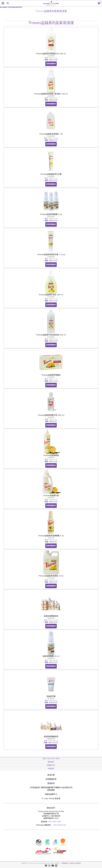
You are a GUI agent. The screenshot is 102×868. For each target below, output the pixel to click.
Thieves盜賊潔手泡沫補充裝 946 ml (51, 335)
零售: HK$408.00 (51, 500)
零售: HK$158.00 (51, 259)
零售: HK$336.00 (51, 219)
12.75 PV (51, 56)
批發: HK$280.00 (51, 703)
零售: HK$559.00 (51, 339)
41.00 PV (51, 337)
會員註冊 (51, 775)
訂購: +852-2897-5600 (51, 759)
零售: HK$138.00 (51, 660)
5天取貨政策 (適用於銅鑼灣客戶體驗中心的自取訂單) (51, 788)
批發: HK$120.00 (51, 261)
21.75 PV (51, 578)
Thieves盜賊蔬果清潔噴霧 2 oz (51, 536)
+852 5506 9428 (60, 825)
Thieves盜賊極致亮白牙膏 (51, 174)
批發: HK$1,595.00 (51, 743)
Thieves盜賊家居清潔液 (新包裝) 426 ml (51, 94)
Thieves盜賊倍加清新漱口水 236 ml (51, 54)
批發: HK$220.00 (51, 582)
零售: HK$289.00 (51, 580)
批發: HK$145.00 (51, 301)
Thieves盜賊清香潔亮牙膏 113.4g (51, 255)
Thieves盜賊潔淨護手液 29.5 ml (51, 415)
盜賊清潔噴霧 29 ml (51, 656)
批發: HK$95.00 (51, 542)
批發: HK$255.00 (51, 221)
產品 (1, 7)
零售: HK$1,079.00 (51, 620)
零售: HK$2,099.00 (51, 741)
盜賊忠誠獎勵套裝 (51, 616)
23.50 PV (51, 96)
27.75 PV (51, 699)
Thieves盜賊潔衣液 (51, 496)
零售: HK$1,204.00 (51, 138)
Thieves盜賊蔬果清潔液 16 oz (51, 576)
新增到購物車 (51, 64)
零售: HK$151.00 (51, 379)
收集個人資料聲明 (75, 863)
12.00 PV (51, 257)
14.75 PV (51, 297)
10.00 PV (51, 659)
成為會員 (51, 769)
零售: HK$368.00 (51, 701)
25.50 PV (51, 217)
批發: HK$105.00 (51, 662)
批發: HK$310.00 (51, 502)
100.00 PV (51, 739)
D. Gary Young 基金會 (51, 798)
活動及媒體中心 (51, 794)
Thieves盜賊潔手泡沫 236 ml (51, 295)
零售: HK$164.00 (51, 178)
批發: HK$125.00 (51, 180)
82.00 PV (51, 618)
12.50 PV (51, 176)
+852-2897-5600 (55, 822)
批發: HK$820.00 (51, 622)
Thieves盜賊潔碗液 (51, 455)
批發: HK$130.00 (51, 60)
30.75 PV (51, 498)
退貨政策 (51, 783)
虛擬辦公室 (51, 765)
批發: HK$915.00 (51, 140)
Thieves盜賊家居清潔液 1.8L (51, 134)
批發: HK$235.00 (51, 100)
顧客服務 (51, 790)
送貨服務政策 (51, 779)
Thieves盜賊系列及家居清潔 (15, 7)
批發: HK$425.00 (51, 341)
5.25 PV (51, 418)
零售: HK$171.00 (51, 58)
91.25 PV (51, 136)
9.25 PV (51, 538)
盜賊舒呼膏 (51, 696)
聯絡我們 (51, 762)
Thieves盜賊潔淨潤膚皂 (51, 375)
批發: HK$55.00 (51, 421)
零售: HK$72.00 (51, 419)
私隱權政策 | (66, 863)
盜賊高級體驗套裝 (51, 737)
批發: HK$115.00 (51, 381)
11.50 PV (51, 377)
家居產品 (5, 7)
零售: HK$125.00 (51, 540)
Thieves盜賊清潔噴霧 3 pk (51, 214)
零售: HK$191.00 (51, 299)
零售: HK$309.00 (51, 98)
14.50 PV (51, 458)
